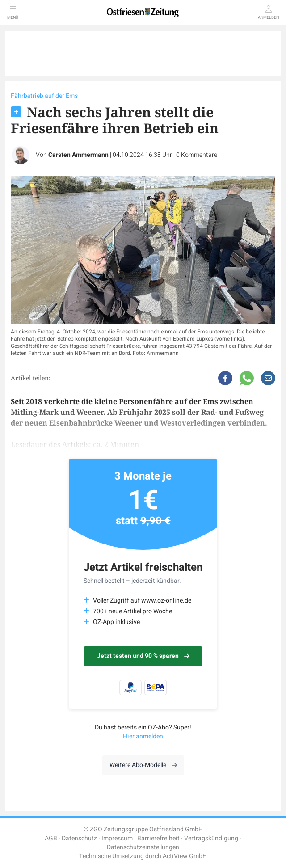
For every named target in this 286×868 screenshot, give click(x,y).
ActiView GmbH (185, 856)
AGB (51, 838)
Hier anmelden (143, 736)
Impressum (117, 838)
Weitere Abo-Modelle (143, 765)
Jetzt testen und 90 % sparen (143, 656)
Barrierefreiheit (158, 838)
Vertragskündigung (211, 838)
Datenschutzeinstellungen (143, 847)
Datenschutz (79, 838)
